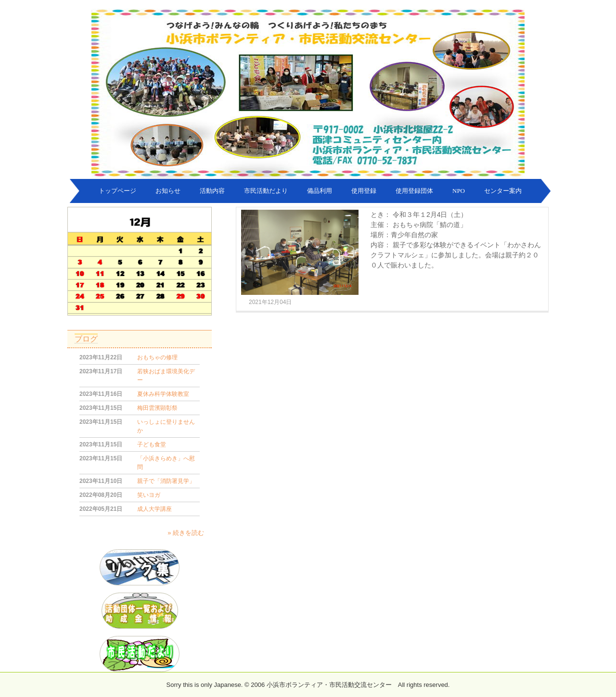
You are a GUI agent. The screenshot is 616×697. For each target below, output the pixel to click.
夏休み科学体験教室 (163, 394)
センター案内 (503, 191)
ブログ (86, 339)
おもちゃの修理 (157, 357)
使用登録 (364, 191)
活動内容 (212, 191)
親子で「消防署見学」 (166, 481)
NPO (459, 191)
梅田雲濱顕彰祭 (157, 408)
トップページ (117, 191)
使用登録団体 (414, 191)
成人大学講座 (154, 509)
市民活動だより (266, 191)
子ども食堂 (152, 444)
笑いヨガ (149, 495)
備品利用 (320, 191)
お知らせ (168, 191)
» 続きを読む (186, 533)
